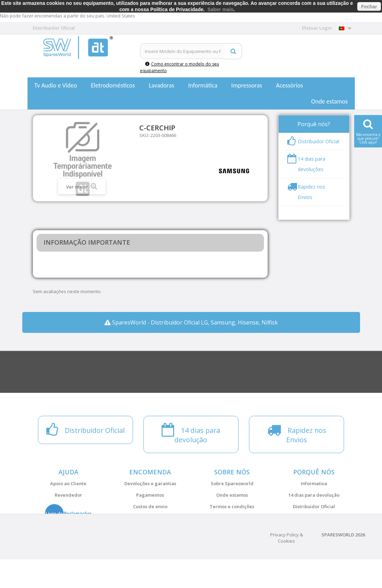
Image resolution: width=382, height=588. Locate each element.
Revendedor (68, 495)
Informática (203, 85)
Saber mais (221, 9)
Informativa (314, 483)
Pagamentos (150, 495)
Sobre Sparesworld (232, 483)
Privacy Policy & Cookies (287, 566)
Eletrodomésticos (113, 85)
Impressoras (247, 85)
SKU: (144, 135)
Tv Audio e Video (56, 85)
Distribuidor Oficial (314, 506)
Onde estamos (330, 101)
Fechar (369, 7)
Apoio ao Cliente (68, 483)
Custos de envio (150, 506)
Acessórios (290, 85)
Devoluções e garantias (150, 483)
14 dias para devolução (314, 495)
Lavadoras (161, 85)
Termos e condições (232, 506)
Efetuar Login (317, 28)
